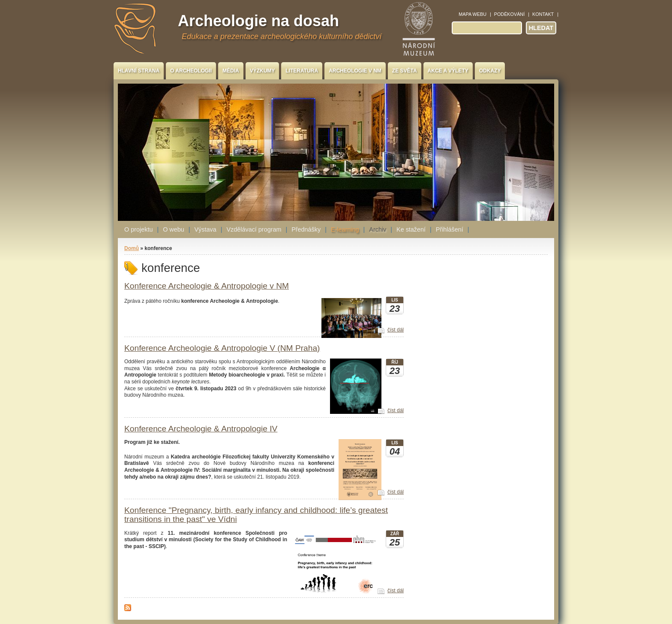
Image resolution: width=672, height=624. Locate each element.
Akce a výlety (448, 71)
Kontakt (543, 14)
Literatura (302, 71)
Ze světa (405, 71)
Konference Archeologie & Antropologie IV (201, 429)
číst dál (396, 330)
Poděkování (509, 14)
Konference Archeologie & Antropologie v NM (207, 286)
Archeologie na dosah (258, 21)
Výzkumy (262, 71)
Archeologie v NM (355, 71)
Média (231, 71)
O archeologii (191, 71)
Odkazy (490, 71)
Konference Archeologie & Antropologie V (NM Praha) (222, 348)
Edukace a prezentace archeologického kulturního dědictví (282, 36)
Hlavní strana (139, 71)
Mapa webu (472, 14)
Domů (132, 248)
